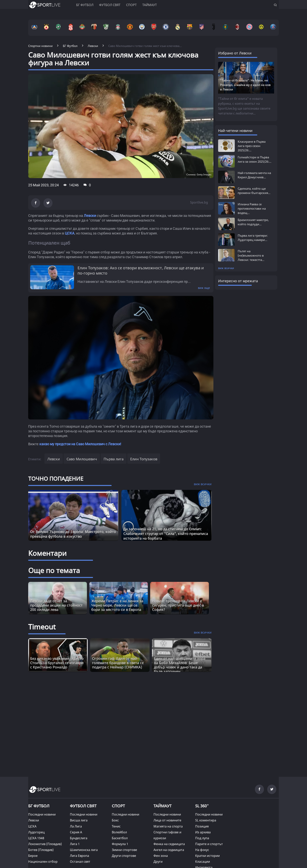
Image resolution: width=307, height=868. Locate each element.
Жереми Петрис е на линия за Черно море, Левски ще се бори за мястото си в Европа (117, 605)
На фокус (202, 850)
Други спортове (124, 856)
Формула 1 (120, 844)
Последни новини (42, 814)
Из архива (203, 832)
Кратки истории (207, 856)
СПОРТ (118, 806)
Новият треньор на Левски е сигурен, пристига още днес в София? (178, 605)
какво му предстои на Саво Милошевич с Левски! (80, 444)
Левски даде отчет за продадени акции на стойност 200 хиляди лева (56, 605)
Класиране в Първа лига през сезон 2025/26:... (252, 146)
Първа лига (114, 459)
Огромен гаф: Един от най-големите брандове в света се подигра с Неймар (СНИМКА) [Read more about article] (118, 663)
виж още (204, 288)
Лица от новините (167, 820)
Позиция (202, 826)
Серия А (76, 832)
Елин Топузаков (144, 459)
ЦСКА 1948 (36, 838)
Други (158, 862)
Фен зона (161, 856)
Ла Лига (76, 826)
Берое (33, 856)
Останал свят (80, 862)
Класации (203, 862)
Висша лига (79, 820)
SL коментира (206, 820)
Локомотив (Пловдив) (45, 844)
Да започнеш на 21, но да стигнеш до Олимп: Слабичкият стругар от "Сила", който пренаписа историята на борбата (166, 534)
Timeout (42, 627)
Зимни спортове (124, 850)
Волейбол (119, 832)
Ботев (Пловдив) (41, 850)
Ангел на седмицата (169, 850)
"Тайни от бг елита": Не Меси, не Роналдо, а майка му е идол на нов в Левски (245, 85)
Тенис (116, 826)
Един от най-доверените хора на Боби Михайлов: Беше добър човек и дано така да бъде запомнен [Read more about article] (180, 665)
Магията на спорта (168, 826)
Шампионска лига (84, 850)
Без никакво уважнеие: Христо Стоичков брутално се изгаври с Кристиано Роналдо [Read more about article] (57, 663)
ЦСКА (70, 233)
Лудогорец (36, 832)
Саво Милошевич (82, 459)
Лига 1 (75, 844)
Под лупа (202, 838)
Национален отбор (43, 862)
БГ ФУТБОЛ (85, 5)
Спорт (131, 5)
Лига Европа (79, 856)
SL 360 (202, 805)
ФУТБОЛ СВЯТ (83, 806)
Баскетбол (120, 838)
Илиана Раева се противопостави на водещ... (252, 208)
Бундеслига (79, 838)
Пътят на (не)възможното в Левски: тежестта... (251, 255)
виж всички (226, 268)
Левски (90, 216)
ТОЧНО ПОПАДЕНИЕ (56, 479)
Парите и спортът (209, 844)
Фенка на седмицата (169, 844)
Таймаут (150, 5)
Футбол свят (110, 5)
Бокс (115, 820)
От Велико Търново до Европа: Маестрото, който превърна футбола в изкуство (73, 534)
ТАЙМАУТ (163, 806)
